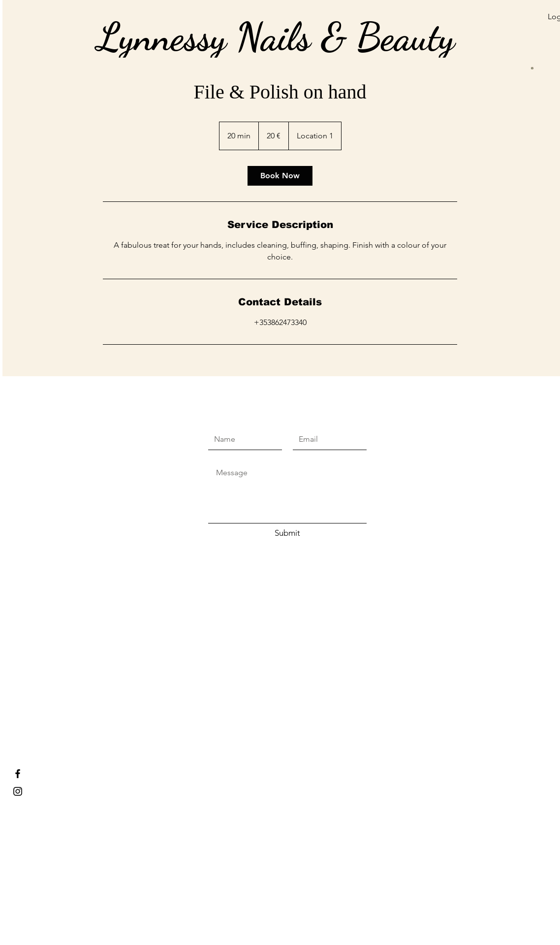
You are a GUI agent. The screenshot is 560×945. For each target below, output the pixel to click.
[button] (486, 31)
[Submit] (287, 533)
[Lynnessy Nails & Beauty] (18, 774)
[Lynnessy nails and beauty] (18, 791)
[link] (280, 176)
